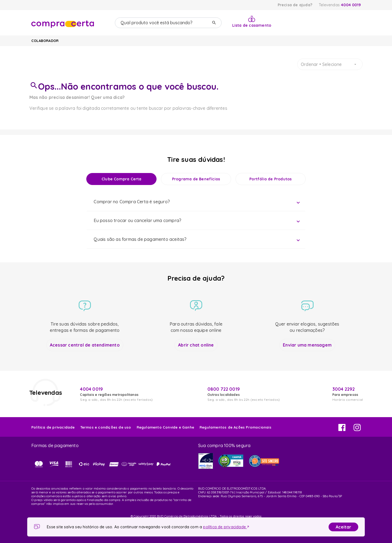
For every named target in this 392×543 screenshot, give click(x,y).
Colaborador (45, 41)
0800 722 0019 (224, 389)
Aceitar (343, 527)
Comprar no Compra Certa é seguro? (132, 202)
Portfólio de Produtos (270, 179)
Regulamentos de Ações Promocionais (235, 427)
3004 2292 (344, 389)
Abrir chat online (196, 345)
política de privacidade (226, 527)
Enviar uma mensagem (307, 345)
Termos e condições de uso (106, 427)
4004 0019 (351, 5)
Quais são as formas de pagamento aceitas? (140, 239)
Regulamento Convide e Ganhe (165, 427)
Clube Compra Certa (122, 179)
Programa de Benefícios (196, 179)
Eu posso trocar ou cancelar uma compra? (137, 220)
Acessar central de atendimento (85, 345)
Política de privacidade (53, 427)
